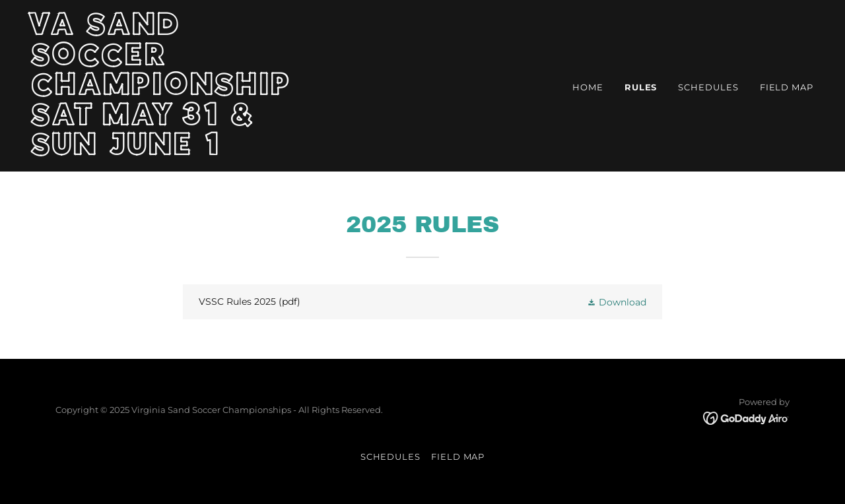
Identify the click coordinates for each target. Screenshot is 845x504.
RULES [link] (641, 87)
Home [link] (588, 87)
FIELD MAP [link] (787, 87)
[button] (617, 302)
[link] (168, 152)
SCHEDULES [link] (708, 87)
